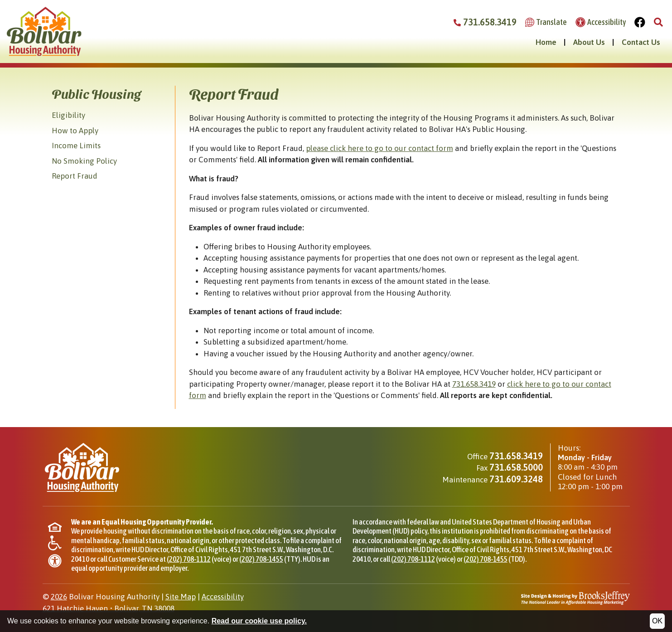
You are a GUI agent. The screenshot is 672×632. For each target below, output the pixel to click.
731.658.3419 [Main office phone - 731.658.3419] (516, 456)
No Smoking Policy (84, 161)
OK (657, 621)
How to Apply (75, 131)
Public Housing (96, 93)
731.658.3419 (474, 384)
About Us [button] (589, 42)
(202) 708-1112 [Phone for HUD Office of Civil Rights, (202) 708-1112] (189, 559)
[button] (659, 22)
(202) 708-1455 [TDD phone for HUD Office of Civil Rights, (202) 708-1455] (486, 559)
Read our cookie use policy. (259, 621)
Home (546, 42)
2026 (59, 597)
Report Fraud (75, 176)
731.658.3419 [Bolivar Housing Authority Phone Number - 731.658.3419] (485, 22)
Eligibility (68, 115)
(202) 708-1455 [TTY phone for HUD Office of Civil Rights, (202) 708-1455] (261, 559)
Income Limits (76, 146)
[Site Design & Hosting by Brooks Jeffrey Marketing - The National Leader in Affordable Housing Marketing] (575, 598)
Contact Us (641, 42)
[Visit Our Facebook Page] (640, 22)
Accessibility (223, 597)
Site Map (181, 597)
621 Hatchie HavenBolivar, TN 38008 (109, 608)
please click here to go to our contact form (380, 148)
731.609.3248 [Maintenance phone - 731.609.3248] (516, 479)
